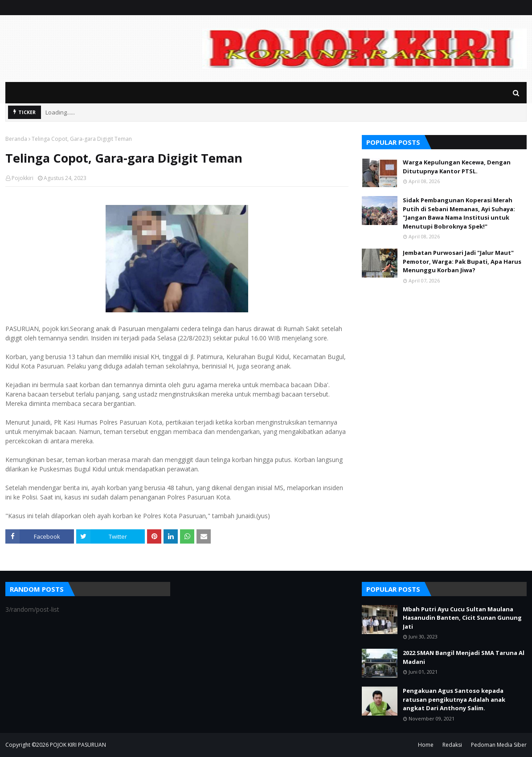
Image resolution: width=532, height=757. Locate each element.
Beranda (16, 139)
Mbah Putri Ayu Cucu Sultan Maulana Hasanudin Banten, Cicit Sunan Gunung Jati (462, 618)
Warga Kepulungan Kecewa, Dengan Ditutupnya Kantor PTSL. (457, 167)
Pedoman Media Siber (499, 745)
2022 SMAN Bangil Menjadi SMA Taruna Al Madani (464, 657)
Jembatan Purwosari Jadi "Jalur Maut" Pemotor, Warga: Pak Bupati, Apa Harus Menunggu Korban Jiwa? (462, 261)
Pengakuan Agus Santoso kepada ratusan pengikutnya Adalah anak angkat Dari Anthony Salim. (454, 699)
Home (426, 745)
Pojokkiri (23, 178)
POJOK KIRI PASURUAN (78, 745)
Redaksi (452, 745)
